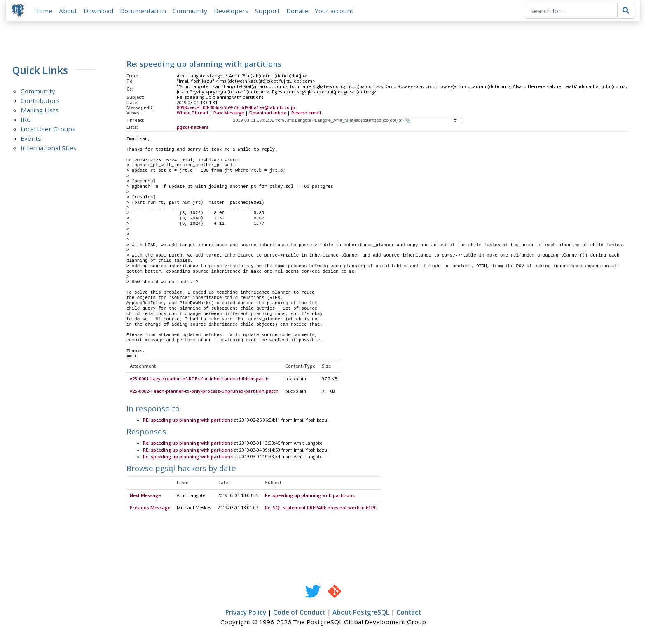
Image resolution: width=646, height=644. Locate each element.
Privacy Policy (246, 614)
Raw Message (229, 114)
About (69, 11)
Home (44, 11)
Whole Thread (192, 114)
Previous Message (150, 509)
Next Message (145, 497)
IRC (26, 121)
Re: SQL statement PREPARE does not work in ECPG (321, 509)
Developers (232, 11)
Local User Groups (48, 130)
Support (269, 11)
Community (191, 11)
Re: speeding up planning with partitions (188, 445)
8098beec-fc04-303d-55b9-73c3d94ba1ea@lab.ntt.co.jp (236, 109)
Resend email (306, 114)
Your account (335, 11)
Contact (409, 614)
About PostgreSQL (361, 614)
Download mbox (268, 114)
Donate (298, 11)
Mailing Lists (40, 111)
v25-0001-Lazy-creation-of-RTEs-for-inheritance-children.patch (199, 380)
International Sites (49, 149)
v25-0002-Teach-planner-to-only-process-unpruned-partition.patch (204, 393)
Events (31, 140)
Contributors (40, 102)
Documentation (144, 11)
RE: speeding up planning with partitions (188, 422)
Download (100, 11)
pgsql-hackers (193, 128)
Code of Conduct (299, 614)
